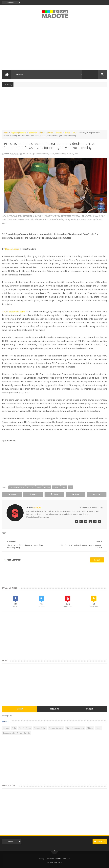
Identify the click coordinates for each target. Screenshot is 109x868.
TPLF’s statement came (14, 312)
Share (33, 494)
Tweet (12, 494)
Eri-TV (21, 728)
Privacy (50, 863)
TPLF (75, 133)
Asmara (6, 728)
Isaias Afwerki (9, 733)
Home (6, 133)
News (67, 133)
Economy (33, 133)
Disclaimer (58, 863)
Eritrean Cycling (40, 728)
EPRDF (42, 133)
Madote (61, 858)
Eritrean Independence (75, 728)
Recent (20, 709)
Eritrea (50, 133)
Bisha (14, 728)
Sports (27, 733)
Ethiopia (59, 133)
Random (89, 709)
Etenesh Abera (12, 249)
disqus (97, 560)
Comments (54, 709)
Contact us (100, 841)
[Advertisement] (54, 46)
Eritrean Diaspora (56, 728)
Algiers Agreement (19, 133)
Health (98, 728)
